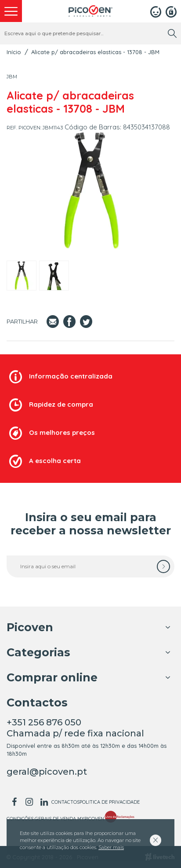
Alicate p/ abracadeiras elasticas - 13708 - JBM (95, 52)
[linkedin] (44, 802)
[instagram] (29, 802)
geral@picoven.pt (47, 772)
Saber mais (111, 847)
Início (14, 52)
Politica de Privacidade (110, 802)
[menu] (11, 11)
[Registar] (171, 11)
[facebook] (14, 802)
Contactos (65, 802)
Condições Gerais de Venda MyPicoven (55, 819)
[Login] (156, 11)
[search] (172, 33)
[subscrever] (163, 566)
